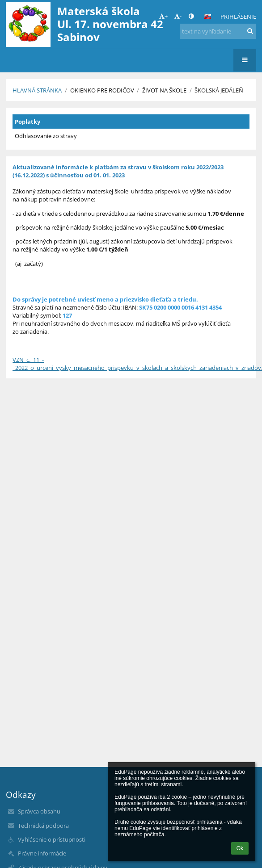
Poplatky (27, 122)
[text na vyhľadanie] (218, 31)
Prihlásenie (238, 17)
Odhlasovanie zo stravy (46, 136)
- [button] (178, 16)
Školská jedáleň (219, 90)
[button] (207, 17)
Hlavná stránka (37, 90)
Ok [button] (240, 848)
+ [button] (163, 16)
